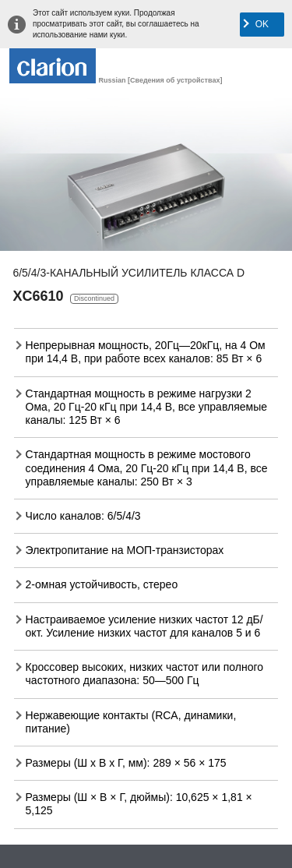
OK (262, 24)
